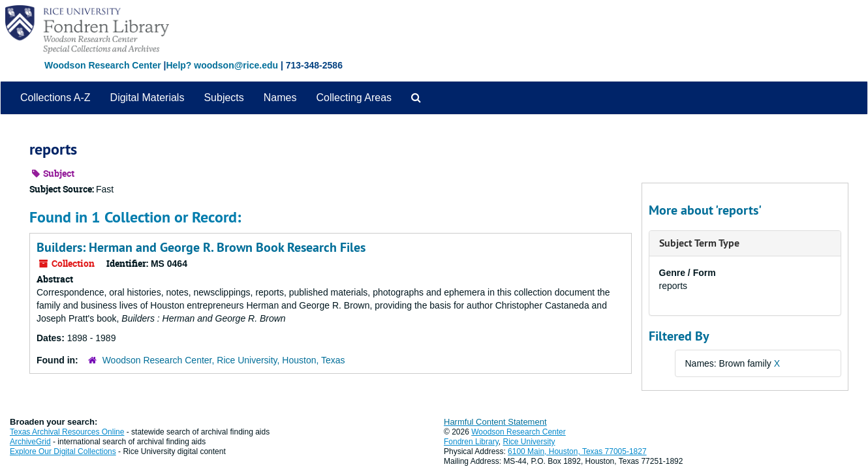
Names (280, 98)
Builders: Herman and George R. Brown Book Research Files (201, 247)
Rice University (529, 442)
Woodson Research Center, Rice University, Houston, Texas (224, 360)
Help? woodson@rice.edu (222, 65)
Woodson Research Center (103, 65)
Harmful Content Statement (495, 422)
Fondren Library (471, 442)
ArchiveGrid (30, 442)
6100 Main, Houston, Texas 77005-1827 (577, 451)
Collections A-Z (55, 98)
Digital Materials (147, 98)
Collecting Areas (354, 98)
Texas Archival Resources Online (67, 432)
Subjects (224, 98)
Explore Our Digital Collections (63, 451)
